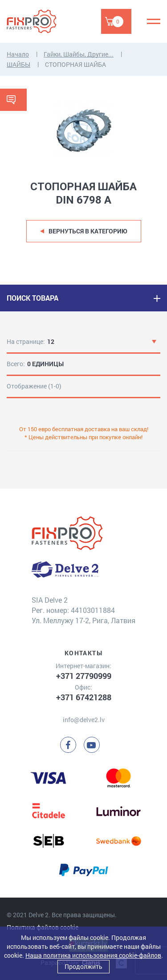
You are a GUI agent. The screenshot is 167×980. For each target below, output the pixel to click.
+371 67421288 (84, 697)
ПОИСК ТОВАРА (33, 298)
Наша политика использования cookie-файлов (93, 955)
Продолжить (83, 966)
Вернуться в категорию (88, 231)
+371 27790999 (84, 676)
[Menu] (154, 21)
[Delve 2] (38, 21)
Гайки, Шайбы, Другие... (79, 54)
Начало (18, 54)
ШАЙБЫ (18, 64)
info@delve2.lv (84, 720)
